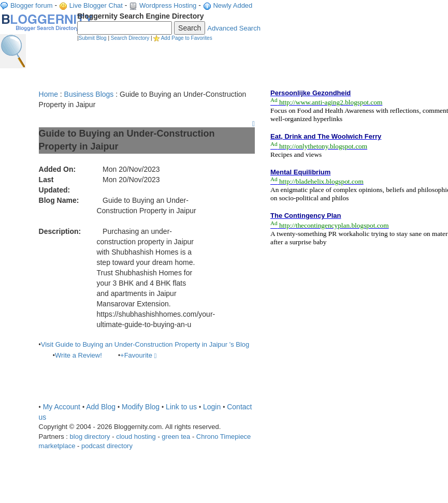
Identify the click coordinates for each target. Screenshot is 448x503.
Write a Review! (78, 355)
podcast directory (107, 446)
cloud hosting (136, 437)
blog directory (90, 437)
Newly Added (233, 5)
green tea (176, 437)
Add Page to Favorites (187, 38)
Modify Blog (141, 407)
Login (212, 407)
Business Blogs (89, 94)
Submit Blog (93, 38)
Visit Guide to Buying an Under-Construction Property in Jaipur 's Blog (145, 344)
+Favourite (138, 355)
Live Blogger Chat (96, 5)
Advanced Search (234, 28)
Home (48, 94)
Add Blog (101, 407)
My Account (62, 407)
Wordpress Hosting (168, 5)
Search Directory (130, 38)
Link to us (181, 407)
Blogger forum (32, 5)
